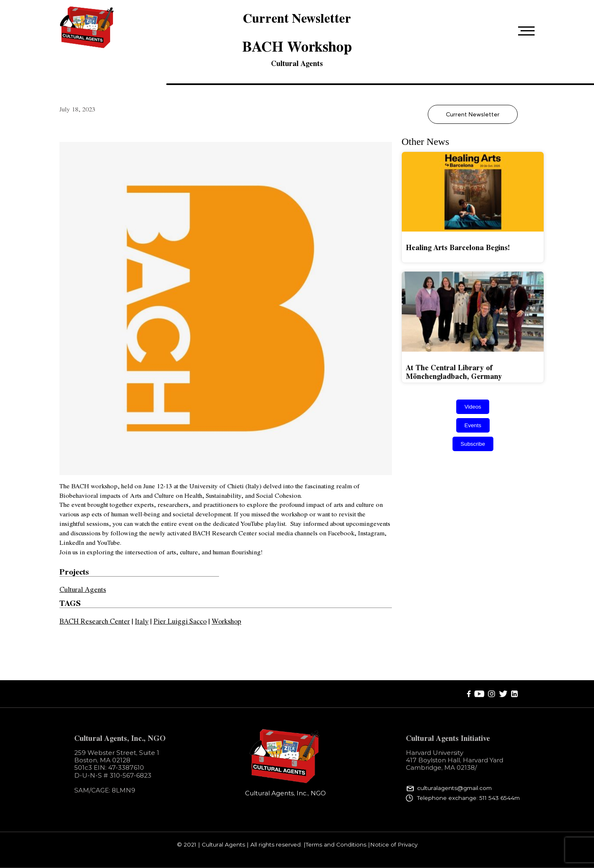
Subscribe (473, 444)
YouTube (108, 542)
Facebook (340, 533)
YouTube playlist (262, 523)
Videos (473, 407)
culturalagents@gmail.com (454, 788)
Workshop (226, 621)
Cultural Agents (297, 63)
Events (473, 425)
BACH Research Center (95, 621)
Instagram (370, 533)
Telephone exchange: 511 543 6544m (468, 798)
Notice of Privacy (394, 845)
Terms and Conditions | (338, 845)
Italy (142, 621)
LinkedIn (72, 542)
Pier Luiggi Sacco (180, 621)
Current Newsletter (473, 114)
